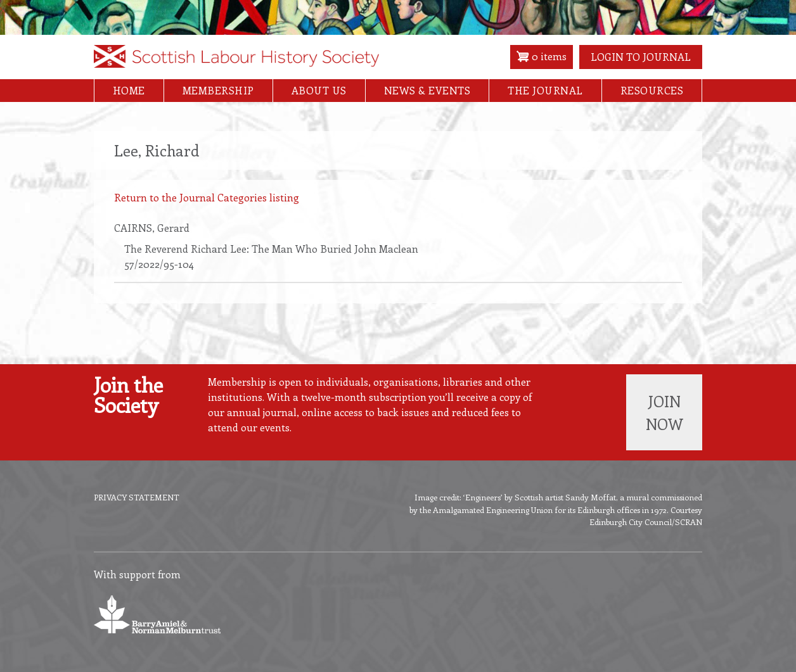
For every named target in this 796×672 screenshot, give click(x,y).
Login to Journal (641, 57)
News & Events (427, 90)
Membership (218, 90)
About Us (319, 90)
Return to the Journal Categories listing (207, 197)
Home (129, 90)
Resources (652, 90)
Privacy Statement (137, 497)
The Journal (545, 90)
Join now (664, 412)
